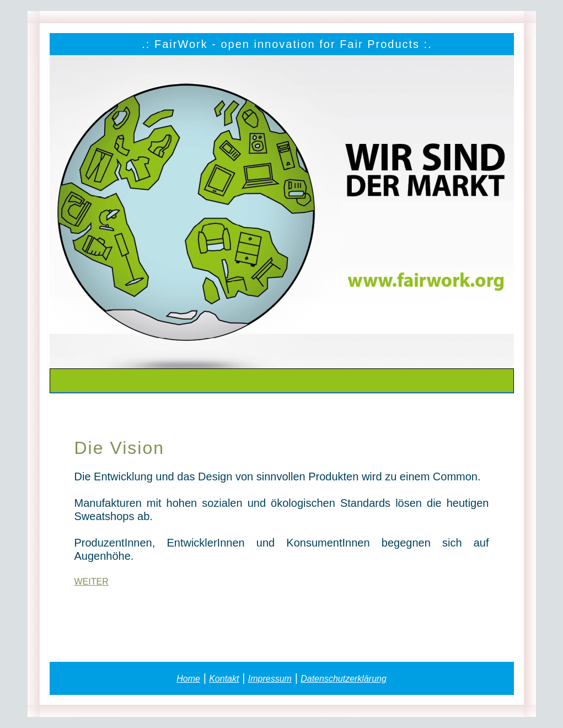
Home (188, 679)
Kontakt (224, 679)
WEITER (92, 582)
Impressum (270, 679)
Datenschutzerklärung (344, 679)
